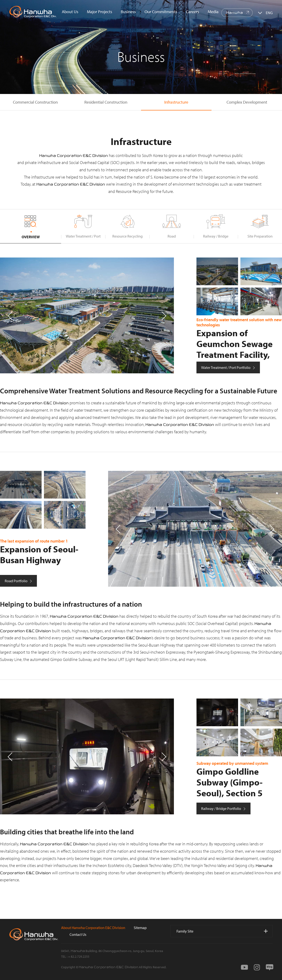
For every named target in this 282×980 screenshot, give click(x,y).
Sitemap (140, 928)
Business (128, 12)
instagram (257, 967)
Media (213, 12)
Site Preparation (260, 236)
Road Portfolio (16, 581)
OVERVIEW (31, 237)
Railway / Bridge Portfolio (221, 808)
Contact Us (78, 934)
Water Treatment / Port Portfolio (226, 367)
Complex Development (247, 102)
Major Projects (100, 12)
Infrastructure (176, 102)
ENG (269, 13)
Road (172, 236)
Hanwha (235, 13)
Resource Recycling (127, 236)
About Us (70, 12)
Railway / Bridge (216, 236)
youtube (244, 967)
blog (270, 967)
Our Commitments (161, 12)
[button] (164, 316)
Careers (192, 12)
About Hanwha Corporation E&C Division (93, 928)
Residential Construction (106, 102)
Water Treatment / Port (83, 236)
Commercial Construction (35, 102)
